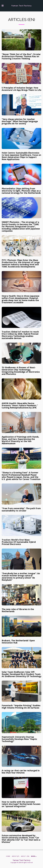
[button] (3, 6)
